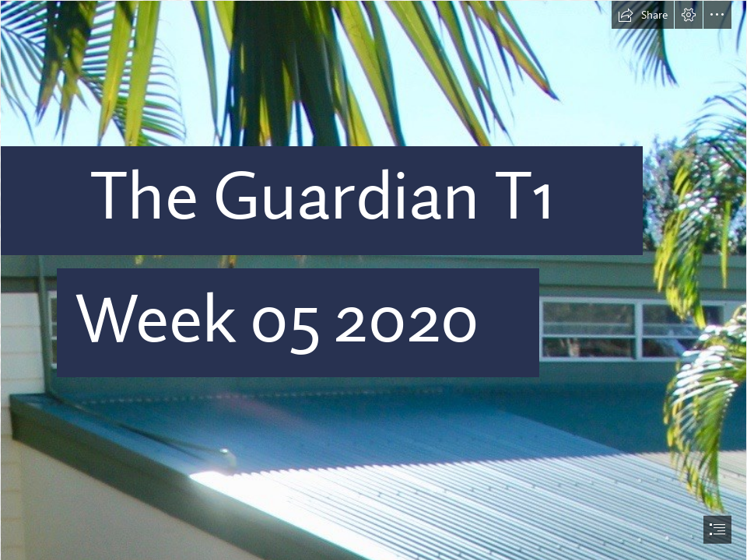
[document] (373, 280)
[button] (643, 15)
